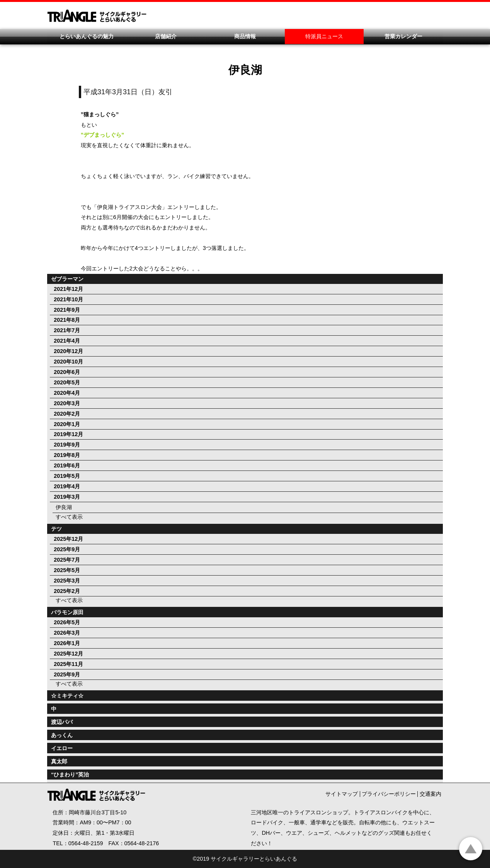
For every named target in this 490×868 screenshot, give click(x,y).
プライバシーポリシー (389, 794)
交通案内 (430, 794)
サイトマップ (342, 794)
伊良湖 (64, 507)
